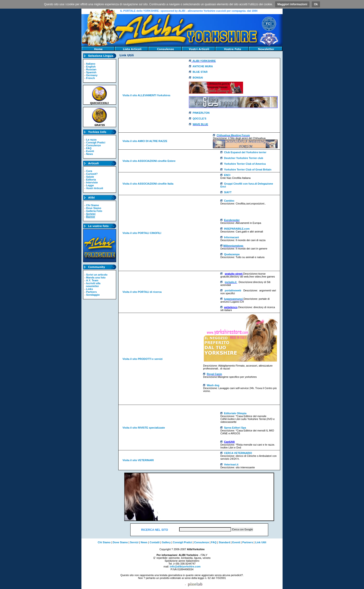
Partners (91, 292)
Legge (90, 185)
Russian (91, 69)
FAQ (89, 148)
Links (89, 289)
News (89, 154)
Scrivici (91, 214)
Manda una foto (96, 278)
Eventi (90, 151)
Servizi (134, 542)
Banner (91, 217)
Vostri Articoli (94, 188)
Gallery (166, 542)
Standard (224, 542)
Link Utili (261, 542)
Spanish (91, 72)
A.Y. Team (92, 280)
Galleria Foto (94, 211)
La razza (91, 140)
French (90, 78)
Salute (90, 177)
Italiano (91, 64)
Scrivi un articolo (97, 275)
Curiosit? (92, 174)
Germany (92, 75)
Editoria (91, 180)
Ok (316, 4)
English (91, 67)
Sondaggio (93, 295)
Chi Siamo (92, 205)
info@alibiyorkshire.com (185, 566)
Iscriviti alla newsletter (93, 285)
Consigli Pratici (96, 142)
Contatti (155, 542)
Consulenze (93, 145)
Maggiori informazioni (292, 4)
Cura (89, 171)
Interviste (92, 182)
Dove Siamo (94, 208)
